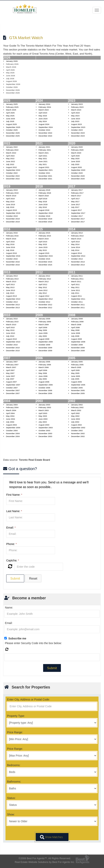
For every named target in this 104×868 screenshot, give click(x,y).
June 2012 (43, 290)
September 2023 (78, 127)
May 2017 (75, 202)
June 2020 (76, 161)
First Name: (14, 495)
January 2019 (12, 190)
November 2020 (78, 176)
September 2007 (13, 385)
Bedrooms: (14, 765)
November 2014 (78, 262)
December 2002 (78, 436)
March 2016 (11, 239)
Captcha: (13, 560)
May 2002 (75, 416)
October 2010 (12, 345)
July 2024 (43, 121)
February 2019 (12, 193)
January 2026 (12, 61)
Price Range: (15, 732)
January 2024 (44, 104)
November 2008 (78, 348)
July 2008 (75, 336)
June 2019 (11, 204)
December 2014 (78, 265)
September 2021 (46, 170)
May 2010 (10, 330)
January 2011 (77, 276)
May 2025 (10, 116)
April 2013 (10, 284)
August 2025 (11, 124)
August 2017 (76, 210)
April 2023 (75, 113)
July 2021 (43, 164)
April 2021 (43, 156)
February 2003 (45, 407)
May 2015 (43, 244)
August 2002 (76, 425)
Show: (11, 814)
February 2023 (77, 107)
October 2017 (77, 216)
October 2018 (44, 216)
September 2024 (46, 127)
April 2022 (10, 156)
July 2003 (43, 422)
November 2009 (45, 348)
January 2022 (12, 147)
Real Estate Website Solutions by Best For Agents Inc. (45, 862)
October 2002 (77, 430)
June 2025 (11, 119)
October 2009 (44, 345)
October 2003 (44, 430)
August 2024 (44, 124)
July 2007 (10, 379)
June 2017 (76, 204)
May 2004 (10, 416)
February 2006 (45, 365)
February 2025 (12, 107)
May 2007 (10, 373)
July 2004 (10, 422)
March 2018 (44, 196)
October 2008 (77, 345)
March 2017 (76, 196)
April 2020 (75, 156)
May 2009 (43, 330)
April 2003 (43, 413)
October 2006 (44, 388)
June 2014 (76, 247)
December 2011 (78, 307)
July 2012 (43, 293)
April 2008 (75, 327)
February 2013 (12, 279)
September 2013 (13, 299)
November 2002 (78, 433)
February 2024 (45, 107)
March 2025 (11, 110)
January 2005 (77, 362)
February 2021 (45, 150)
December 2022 (13, 179)
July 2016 (10, 250)
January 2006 (44, 362)
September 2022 (13, 170)
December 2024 (45, 136)
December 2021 (45, 179)
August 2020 (76, 167)
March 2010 (11, 324)
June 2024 (43, 119)
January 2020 (77, 147)
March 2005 (76, 367)
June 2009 (43, 333)
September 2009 (46, 342)
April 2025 (10, 113)
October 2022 (12, 173)
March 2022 (11, 153)
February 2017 (77, 193)
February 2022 (12, 150)
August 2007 (11, 382)
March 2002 (76, 410)
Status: (11, 798)
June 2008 (76, 333)
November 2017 (78, 219)
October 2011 (77, 302)
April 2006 (43, 370)
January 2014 (77, 233)
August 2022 (11, 167)
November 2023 (78, 133)
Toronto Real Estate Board (34, 460)
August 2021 (44, 167)
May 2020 (75, 158)
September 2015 (46, 256)
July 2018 (43, 207)
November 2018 (45, 219)
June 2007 (11, 376)
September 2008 (78, 342)
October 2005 (77, 388)
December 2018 (45, 222)
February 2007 (12, 365)
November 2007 (13, 390)
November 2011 (78, 305)
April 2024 (43, 113)
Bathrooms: (14, 782)
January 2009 (44, 319)
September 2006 (46, 385)
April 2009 (43, 327)
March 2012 (44, 281)
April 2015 (43, 242)
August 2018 (44, 210)
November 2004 (13, 433)
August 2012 (44, 296)
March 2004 (11, 410)
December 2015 (45, 265)
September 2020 (78, 170)
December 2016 (13, 265)
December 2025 (13, 136)
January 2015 (44, 233)
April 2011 (75, 284)
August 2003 (44, 425)
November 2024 (45, 133)
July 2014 (75, 250)
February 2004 (12, 407)
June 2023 (76, 119)
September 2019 (13, 213)
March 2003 (44, 410)
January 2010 (12, 319)
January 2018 (44, 190)
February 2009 (45, 322)
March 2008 (76, 324)
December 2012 (45, 307)
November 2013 (13, 305)
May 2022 (10, 158)
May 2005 (75, 373)
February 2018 (45, 193)
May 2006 (43, 373)
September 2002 (78, 428)
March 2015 (44, 239)
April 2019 (10, 199)
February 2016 (12, 236)
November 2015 (45, 262)
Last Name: (14, 511)
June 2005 (76, 376)
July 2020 (75, 164)
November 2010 (13, 348)
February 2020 (77, 150)
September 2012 (46, 299)
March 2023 (76, 110)
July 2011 (75, 293)
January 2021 (44, 147)
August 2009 (44, 339)
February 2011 (77, 279)
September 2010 (13, 342)
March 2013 (11, 281)
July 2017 (75, 207)
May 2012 (43, 287)
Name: (9, 608)
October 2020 (77, 173)
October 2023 (77, 130)
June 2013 (11, 290)
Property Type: (16, 716)
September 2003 (46, 428)
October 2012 (44, 302)
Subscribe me (17, 638)
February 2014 (77, 236)
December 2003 (45, 436)
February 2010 (12, 322)
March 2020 (76, 153)
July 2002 (75, 422)
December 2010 (13, 351)
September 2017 (78, 213)
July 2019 (10, 207)
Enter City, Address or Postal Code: (28, 699)
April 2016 (10, 242)
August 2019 (11, 210)
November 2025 (13, 133)
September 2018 (46, 213)
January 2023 (77, 104)
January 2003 (44, 405)
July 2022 (10, 164)
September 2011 (78, 299)
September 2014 (78, 256)
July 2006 (43, 379)
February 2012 (45, 279)
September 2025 (13, 127)
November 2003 (45, 433)
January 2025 (12, 104)
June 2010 (11, 333)
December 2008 (78, 351)
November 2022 (13, 176)
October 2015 (44, 259)
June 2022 (11, 161)
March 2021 (44, 153)
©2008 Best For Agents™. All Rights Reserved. (45, 858)
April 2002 (75, 413)
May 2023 (75, 116)
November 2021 (45, 176)
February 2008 (77, 322)
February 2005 (77, 365)
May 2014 (75, 244)
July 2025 (10, 121)
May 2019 (10, 202)
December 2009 (45, 351)
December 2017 (78, 222)
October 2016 (12, 259)
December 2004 (13, 436)
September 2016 (13, 256)
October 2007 (12, 388)
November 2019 (13, 219)
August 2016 (11, 253)
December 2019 (13, 222)
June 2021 (43, 161)
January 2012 (44, 276)
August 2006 (44, 382)
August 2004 (11, 425)
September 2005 (78, 385)
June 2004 (11, 419)
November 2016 (13, 262)
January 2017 (77, 190)
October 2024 (44, 130)
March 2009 (44, 324)
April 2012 (43, 284)
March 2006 (44, 367)
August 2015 (44, 253)
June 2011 (76, 290)
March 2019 (11, 196)
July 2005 (75, 379)
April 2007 (10, 370)
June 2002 (76, 419)
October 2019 (12, 216)
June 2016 (11, 247)
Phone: (12, 544)
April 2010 (10, 327)
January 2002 (77, 405)
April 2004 (10, 413)
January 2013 (12, 276)
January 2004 (12, 405)
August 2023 (76, 124)
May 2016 (10, 244)
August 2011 (76, 296)
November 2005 (78, 390)
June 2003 (43, 419)
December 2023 (78, 136)
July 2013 (10, 293)
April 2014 (75, 242)
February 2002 (77, 407)
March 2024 (44, 110)
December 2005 (78, 393)
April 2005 (75, 370)
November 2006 (45, 390)
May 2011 (75, 287)
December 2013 (13, 307)
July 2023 (75, 121)
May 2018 (43, 202)
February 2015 (45, 236)
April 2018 (43, 199)
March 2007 (11, 367)
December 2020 (78, 179)
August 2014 (76, 253)
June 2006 (43, 376)
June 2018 (43, 204)
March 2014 (76, 239)
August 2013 (11, 296)
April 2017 (75, 199)
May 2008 (75, 330)
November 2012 (45, 305)
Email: (11, 528)
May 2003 (43, 416)
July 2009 (43, 336)
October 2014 (77, 259)
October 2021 (44, 173)
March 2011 (76, 281)
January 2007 (12, 362)
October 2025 (12, 130)
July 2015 (43, 250)
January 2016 (12, 233)
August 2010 (11, 339)
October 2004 (12, 430)
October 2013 (12, 302)
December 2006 (45, 393)
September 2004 (13, 428)
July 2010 (10, 336)
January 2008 (77, 319)
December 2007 (13, 393)
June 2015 (43, 247)
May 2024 (43, 116)
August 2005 (76, 382)
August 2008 (76, 339)
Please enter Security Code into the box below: (33, 643)
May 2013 (10, 287)
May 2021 (43, 158)
